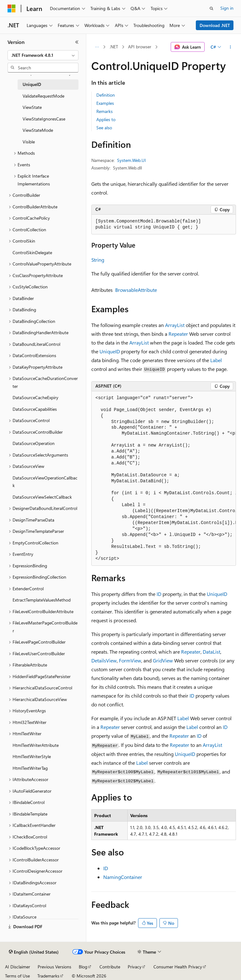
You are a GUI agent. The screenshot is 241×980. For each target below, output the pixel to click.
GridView (163, 660)
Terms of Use (17, 976)
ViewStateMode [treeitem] (38, 130)
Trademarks (48, 976)
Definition (106, 95)
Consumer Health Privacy (178, 967)
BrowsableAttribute (136, 290)
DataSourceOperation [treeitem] (34, 443)
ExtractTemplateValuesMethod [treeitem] (42, 600)
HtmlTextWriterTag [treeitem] (30, 768)
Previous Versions (54, 967)
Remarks (104, 111)
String (98, 260)
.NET (114, 47)
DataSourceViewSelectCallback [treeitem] (42, 497)
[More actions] (230, 47)
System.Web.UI (131, 160)
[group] (164, 479)
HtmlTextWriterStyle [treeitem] (32, 756)
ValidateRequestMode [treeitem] (43, 96)
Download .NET (215, 25)
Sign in (227, 8)
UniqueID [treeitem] (32, 84)
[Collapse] (77, 42)
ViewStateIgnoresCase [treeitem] (44, 119)
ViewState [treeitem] (32, 107)
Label (216, 360)
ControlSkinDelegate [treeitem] (32, 252)
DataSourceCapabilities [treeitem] (35, 409)
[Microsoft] (12, 8)
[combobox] (43, 55)
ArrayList (175, 325)
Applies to (106, 119)
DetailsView (104, 660)
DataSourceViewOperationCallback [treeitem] (45, 482)
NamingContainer (123, 877)
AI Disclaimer (18, 967)
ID (159, 594)
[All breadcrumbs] (97, 47)
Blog (83, 967)
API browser (140, 47)
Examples (105, 103)
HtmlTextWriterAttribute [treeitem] (36, 745)
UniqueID (110, 351)
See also (104, 128)
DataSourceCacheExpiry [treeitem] (35, 397)
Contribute (110, 967)
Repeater (178, 334)
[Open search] (212, 8)
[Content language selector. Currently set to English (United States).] (34, 952)
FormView (130, 660)
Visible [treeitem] (29, 142)
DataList (212, 652)
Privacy (135, 967)
